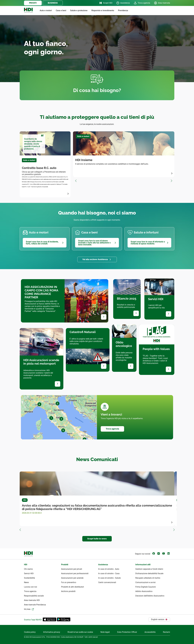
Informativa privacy (52, 632)
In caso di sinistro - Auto (109, 569)
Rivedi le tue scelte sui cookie (80, 632)
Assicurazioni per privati (72, 569)
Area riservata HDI (32, 600)
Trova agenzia (142, 3)
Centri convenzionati (107, 582)
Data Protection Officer (127, 632)
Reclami (166, 632)
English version (159, 619)
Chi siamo (28, 569)
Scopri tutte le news (97, 539)
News (26, 582)
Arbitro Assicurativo (144, 591)
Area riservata (162, 3)
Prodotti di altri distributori (73, 587)
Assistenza (123, 3)
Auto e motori (46, 10)
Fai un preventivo (69, 582)
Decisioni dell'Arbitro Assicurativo (150, 596)
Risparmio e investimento (103, 10)
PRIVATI (33, 3)
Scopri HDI (106, 3)
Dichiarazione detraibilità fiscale (149, 573)
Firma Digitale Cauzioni (146, 587)
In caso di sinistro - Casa (109, 573)
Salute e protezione (79, 10)
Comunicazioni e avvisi (145, 582)
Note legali (105, 632)
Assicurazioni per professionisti (75, 573)
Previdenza (123, 10)
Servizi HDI (29, 573)
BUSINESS (53, 3)
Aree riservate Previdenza (35, 605)
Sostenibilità (29, 578)
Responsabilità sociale (34, 596)
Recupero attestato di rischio (148, 578)
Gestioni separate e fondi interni (149, 569)
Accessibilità (150, 632)
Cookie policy (30, 632)
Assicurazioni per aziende (72, 578)
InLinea (27, 609)
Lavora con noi (30, 587)
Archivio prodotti (68, 591)
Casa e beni (61, 10)
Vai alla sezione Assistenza (95, 259)
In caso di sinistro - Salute (109, 578)
